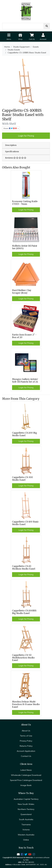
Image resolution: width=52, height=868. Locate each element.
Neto (27, 860)
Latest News (26, 770)
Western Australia (26, 835)
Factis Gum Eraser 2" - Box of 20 (24, 336)
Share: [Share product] (10, 128)
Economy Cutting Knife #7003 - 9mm (25, 203)
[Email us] (18, 854)
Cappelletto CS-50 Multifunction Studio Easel (23, 658)
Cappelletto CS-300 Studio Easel (22, 479)
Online (26, 840)
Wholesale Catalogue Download (26, 775)
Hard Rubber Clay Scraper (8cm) (22, 292)
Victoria (26, 830)
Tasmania (26, 825)
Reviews (16, 158)
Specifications (12, 152)
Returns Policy (26, 746)
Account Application (26, 751)
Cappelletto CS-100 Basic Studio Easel (25, 523)
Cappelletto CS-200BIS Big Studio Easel (24, 612)
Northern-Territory (26, 809)
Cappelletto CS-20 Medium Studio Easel (24, 567)
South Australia (26, 819)
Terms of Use (26, 736)
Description (11, 145)
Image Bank (26, 785)
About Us (26, 731)
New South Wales (26, 804)
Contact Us (26, 756)
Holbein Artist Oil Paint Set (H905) (25, 247)
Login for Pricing (26, 136)
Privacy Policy (26, 741)
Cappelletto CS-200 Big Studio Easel (24, 434)
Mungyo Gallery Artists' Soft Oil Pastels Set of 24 (25, 380)
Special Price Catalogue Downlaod (26, 780)
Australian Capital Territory (26, 799)
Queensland (26, 814)
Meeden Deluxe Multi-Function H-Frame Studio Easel (26, 704)
